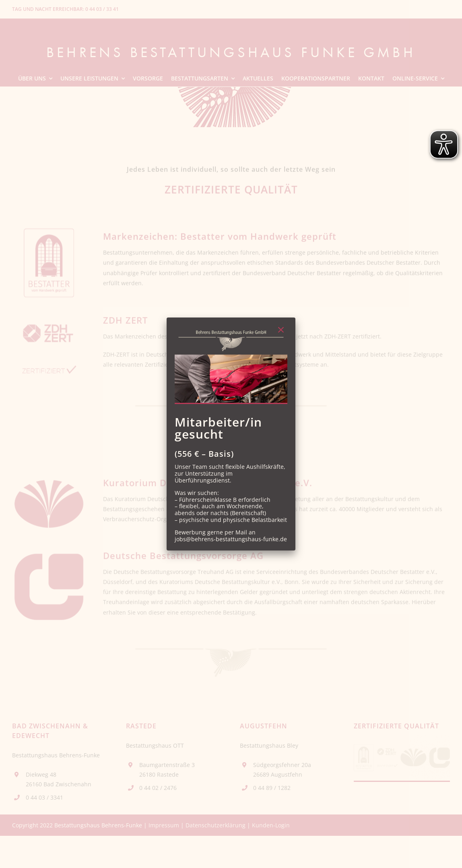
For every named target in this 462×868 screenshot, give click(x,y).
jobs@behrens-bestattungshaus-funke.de (231, 539)
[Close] (281, 330)
